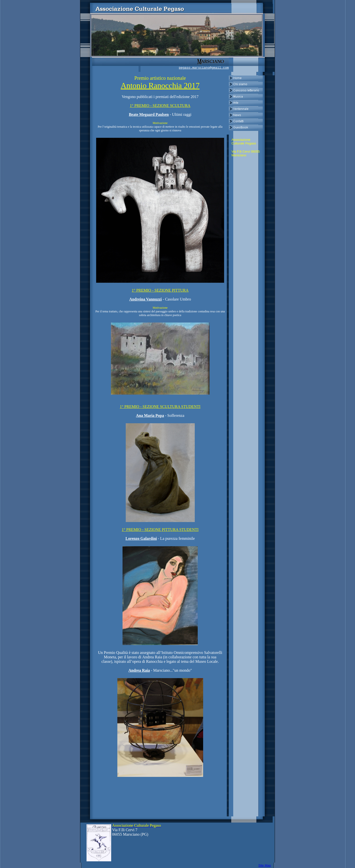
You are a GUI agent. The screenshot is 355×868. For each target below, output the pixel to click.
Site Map (265, 865)
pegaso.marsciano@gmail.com (204, 68)
